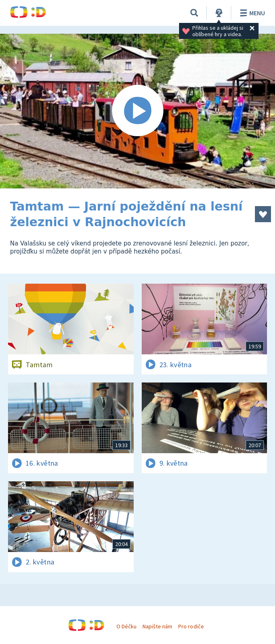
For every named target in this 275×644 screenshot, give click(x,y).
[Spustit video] (137, 111)
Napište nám (157, 626)
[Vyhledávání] (194, 13)
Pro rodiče (191, 626)
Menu (251, 13)
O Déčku (126, 626)
